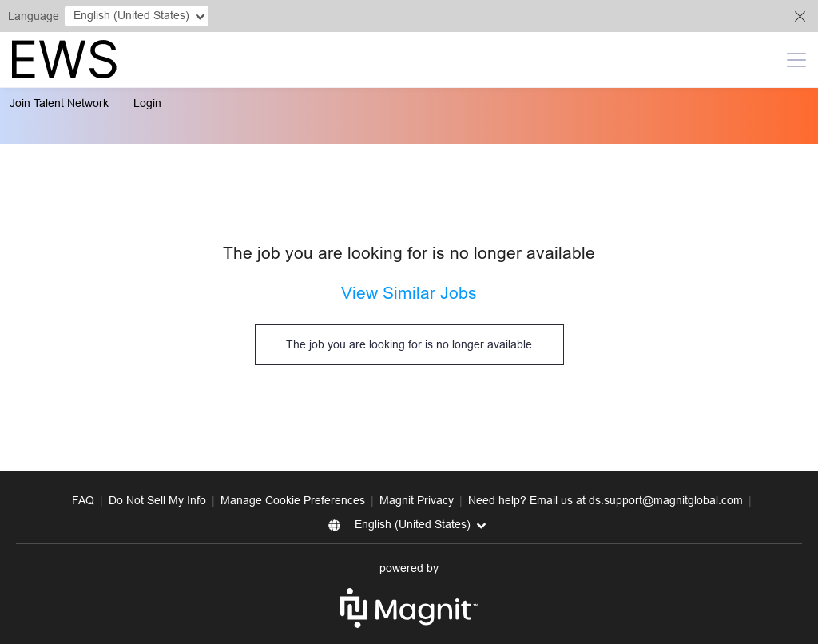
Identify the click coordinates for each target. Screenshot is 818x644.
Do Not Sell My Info (157, 500)
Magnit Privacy (417, 500)
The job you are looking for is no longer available (409, 344)
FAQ (83, 500)
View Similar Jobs (409, 293)
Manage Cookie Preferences (293, 500)
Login (147, 103)
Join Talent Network (59, 103)
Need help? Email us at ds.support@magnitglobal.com (606, 500)
